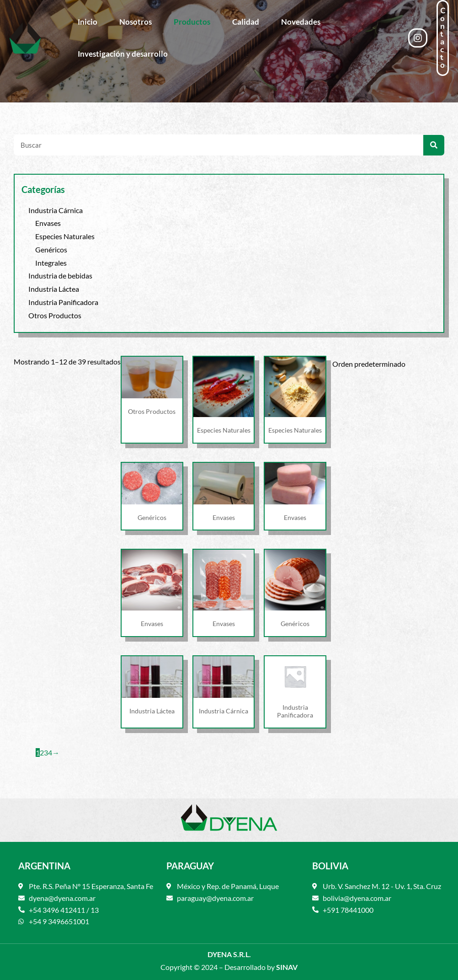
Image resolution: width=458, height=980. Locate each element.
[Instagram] (418, 38)
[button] (443, 38)
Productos (192, 22)
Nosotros (136, 22)
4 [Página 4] (50, 752)
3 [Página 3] (46, 752)
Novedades (301, 22)
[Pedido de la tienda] (385, 363)
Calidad (246, 22)
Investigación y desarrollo (123, 54)
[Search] (434, 145)
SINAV (287, 967)
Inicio (88, 22)
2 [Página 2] (42, 752)
